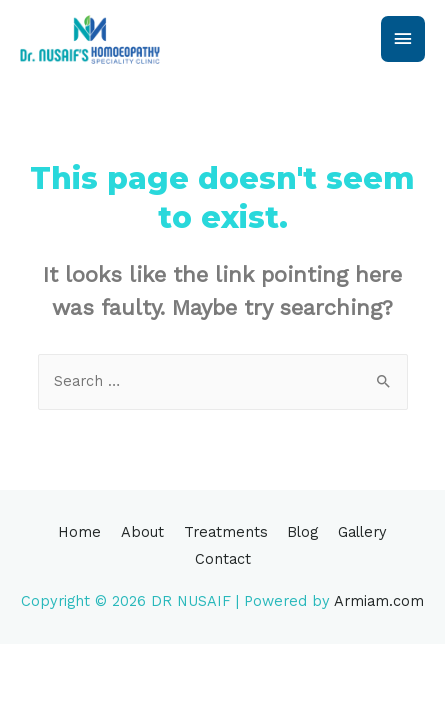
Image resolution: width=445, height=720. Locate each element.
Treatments (226, 532)
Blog (302, 532)
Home (79, 532)
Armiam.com (379, 601)
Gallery (362, 532)
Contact (223, 559)
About (142, 532)
